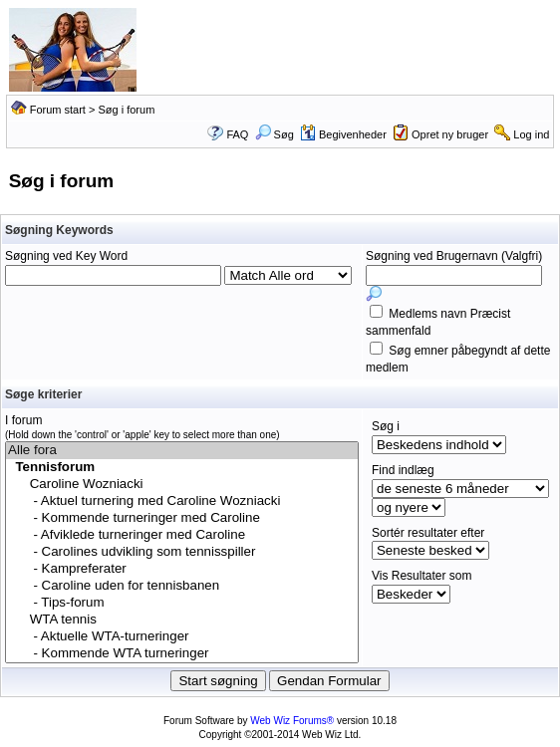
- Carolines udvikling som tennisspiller (182, 552)
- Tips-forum (182, 603)
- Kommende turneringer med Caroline (182, 518)
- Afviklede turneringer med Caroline (182, 535)
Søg (275, 134)
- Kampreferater (182, 569)
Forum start (58, 110)
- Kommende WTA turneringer (182, 654)
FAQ (237, 134)
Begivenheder (343, 134)
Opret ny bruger (450, 134)
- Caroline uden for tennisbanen (182, 586)
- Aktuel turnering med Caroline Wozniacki (182, 501)
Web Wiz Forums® (292, 721)
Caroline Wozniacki (182, 485)
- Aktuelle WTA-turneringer (182, 637)
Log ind (531, 134)
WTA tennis (182, 620)
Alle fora (182, 451)
